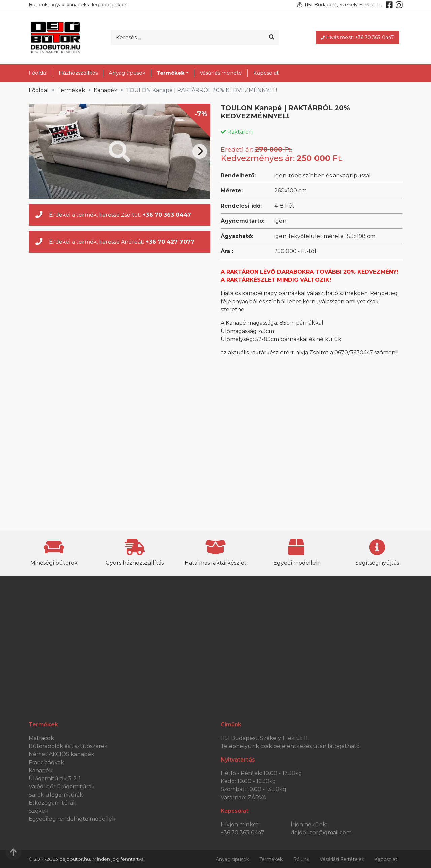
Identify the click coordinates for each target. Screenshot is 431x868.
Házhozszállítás (78, 73)
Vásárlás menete (221, 73)
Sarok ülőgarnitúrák (56, 795)
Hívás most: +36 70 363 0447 (357, 37)
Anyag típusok (127, 73)
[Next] (200, 151)
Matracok (41, 738)
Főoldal (38, 73)
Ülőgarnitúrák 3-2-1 (55, 779)
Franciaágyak (46, 762)
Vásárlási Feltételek (342, 859)
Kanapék (106, 90)
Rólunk (301, 859)
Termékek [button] (171, 73)
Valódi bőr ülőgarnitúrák (62, 787)
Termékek (71, 90)
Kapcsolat (266, 73)
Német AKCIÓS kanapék (61, 754)
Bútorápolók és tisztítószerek (68, 746)
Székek (39, 811)
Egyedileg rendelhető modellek (72, 819)
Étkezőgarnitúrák (53, 803)
